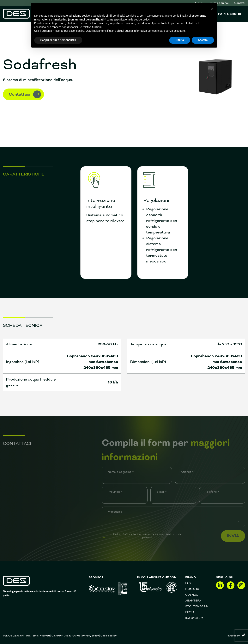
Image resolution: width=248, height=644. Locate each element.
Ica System (194, 618)
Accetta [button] (203, 40)
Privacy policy (90, 636)
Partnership (230, 14)
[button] (212, 9)
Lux (188, 583)
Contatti (240, 3)
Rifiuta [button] (180, 40)
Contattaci (25, 94)
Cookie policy (109, 636)
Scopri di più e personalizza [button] (58, 40)
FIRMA (190, 612)
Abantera (193, 601)
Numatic (192, 589)
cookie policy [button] (142, 20)
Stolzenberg (197, 606)
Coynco (192, 595)
